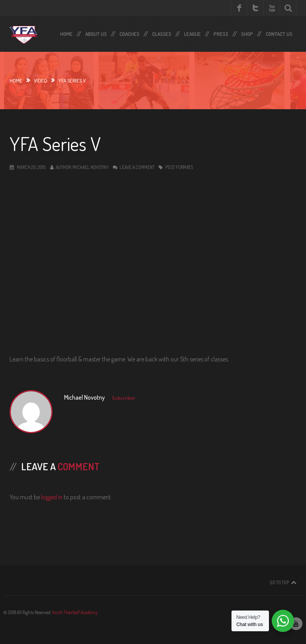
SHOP (247, 32)
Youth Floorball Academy (75, 612)
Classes (162, 32)
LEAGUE (192, 32)
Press (221, 32)
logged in (52, 497)
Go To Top (279, 582)
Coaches (129, 32)
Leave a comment (137, 167)
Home (66, 32)
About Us (96, 32)
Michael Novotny (91, 167)
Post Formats (179, 167)
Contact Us (279, 32)
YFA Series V (55, 143)
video (40, 80)
